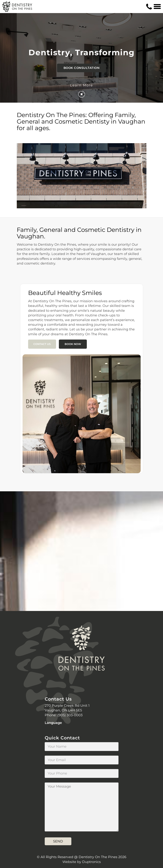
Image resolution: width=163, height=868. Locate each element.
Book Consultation (81, 68)
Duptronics (91, 862)
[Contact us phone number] (149, 7)
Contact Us (42, 344)
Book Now (73, 344)
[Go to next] (82, 94)
